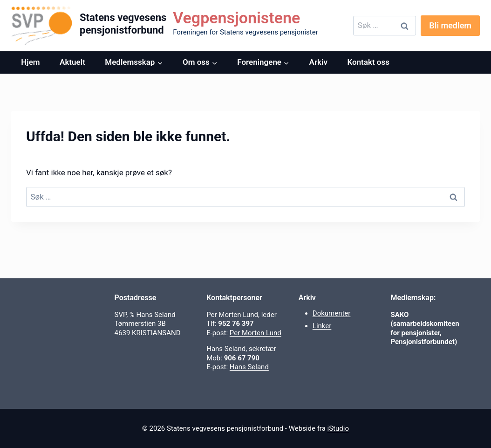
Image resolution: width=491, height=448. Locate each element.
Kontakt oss (368, 62)
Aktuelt (72, 62)
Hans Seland (249, 367)
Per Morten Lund (256, 333)
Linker (322, 326)
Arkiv (318, 62)
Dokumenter (332, 313)
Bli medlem (450, 25)
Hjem (30, 62)
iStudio (338, 428)
